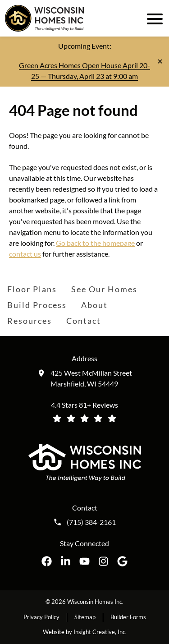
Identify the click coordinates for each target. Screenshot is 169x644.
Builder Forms (128, 617)
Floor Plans (32, 289)
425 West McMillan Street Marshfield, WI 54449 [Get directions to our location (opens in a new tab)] (91, 378)
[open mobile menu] (153, 18)
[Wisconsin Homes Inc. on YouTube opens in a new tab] (84, 561)
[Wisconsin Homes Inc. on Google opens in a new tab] (122, 561)
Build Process (37, 305)
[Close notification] (160, 61)
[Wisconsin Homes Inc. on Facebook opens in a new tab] (47, 561)
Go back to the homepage (95, 243)
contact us (25, 254)
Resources (30, 321)
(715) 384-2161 (91, 522)
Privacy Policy (41, 617)
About (94, 305)
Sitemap (85, 617)
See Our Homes (104, 289)
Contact (84, 321)
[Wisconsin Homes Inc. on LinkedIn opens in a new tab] (66, 561)
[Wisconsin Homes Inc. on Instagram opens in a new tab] (103, 561)
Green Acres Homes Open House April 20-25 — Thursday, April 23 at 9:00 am (84, 71)
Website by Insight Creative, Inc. (85, 632)
